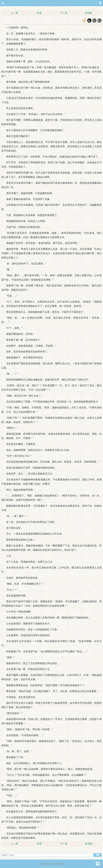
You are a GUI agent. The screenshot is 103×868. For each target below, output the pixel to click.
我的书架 (49, 864)
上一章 (14, 13)
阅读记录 (59, 864)
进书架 (89, 13)
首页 (42, 864)
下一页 (64, 13)
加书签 (89, 844)
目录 (39, 13)
